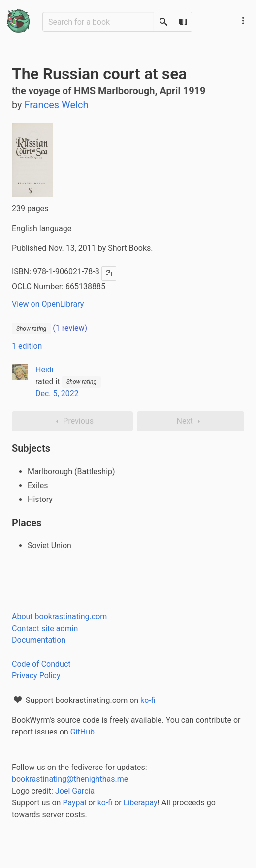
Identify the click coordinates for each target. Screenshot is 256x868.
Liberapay (141, 803)
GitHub (82, 732)
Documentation (39, 640)
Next (191, 421)
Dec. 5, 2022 (57, 393)
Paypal (74, 803)
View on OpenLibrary (48, 304)
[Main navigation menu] (243, 21)
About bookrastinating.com (59, 617)
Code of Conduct (41, 664)
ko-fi (148, 700)
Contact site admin (45, 628)
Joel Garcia (75, 791)
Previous (72, 421)
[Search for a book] (98, 22)
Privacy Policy (36, 676)
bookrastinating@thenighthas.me (70, 779)
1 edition (27, 346)
